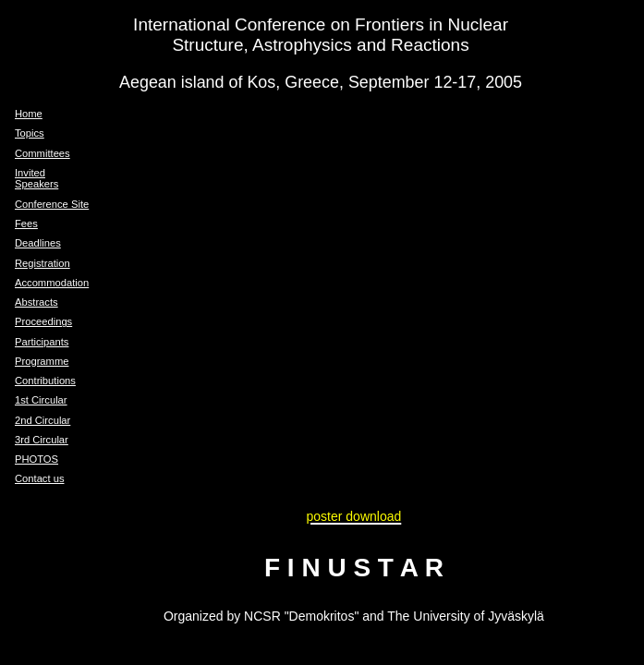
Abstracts (36, 302)
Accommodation (52, 283)
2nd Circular (43, 420)
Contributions (45, 381)
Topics (30, 133)
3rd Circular (42, 440)
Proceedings (43, 321)
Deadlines (38, 243)
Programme (42, 361)
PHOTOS (36, 459)
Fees (26, 224)
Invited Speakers (36, 178)
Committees (43, 153)
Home (29, 114)
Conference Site (52, 204)
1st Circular (41, 400)
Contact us (39, 478)
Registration (43, 263)
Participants (42, 342)
